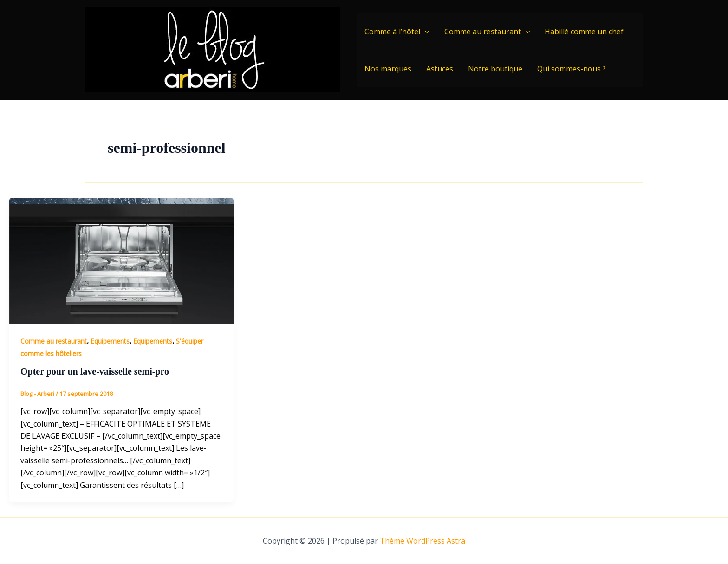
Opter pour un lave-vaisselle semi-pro (95, 371)
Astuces (440, 69)
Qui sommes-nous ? (572, 69)
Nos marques (388, 69)
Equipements (110, 341)
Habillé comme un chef (584, 32)
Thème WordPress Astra (422, 541)
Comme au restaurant (487, 32)
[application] (425, 32)
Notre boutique (495, 69)
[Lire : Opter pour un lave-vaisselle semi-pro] (121, 260)
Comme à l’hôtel (397, 32)
